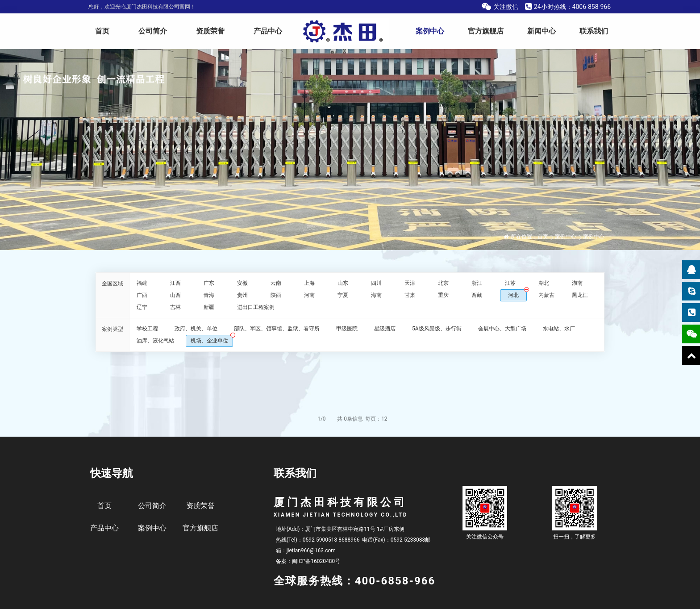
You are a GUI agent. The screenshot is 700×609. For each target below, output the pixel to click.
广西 (142, 295)
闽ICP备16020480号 (316, 561)
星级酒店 (385, 329)
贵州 (242, 295)
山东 (343, 283)
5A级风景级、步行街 (437, 329)
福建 (142, 283)
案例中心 (430, 31)
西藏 (477, 295)
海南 (376, 295)
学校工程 (147, 329)
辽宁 (142, 307)
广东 (209, 283)
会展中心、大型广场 (502, 329)
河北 (513, 295)
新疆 (209, 307)
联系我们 (594, 31)
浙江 (477, 283)
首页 (102, 31)
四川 (376, 283)
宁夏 (343, 295)
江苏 (510, 283)
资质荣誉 (210, 31)
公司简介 (153, 31)
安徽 (242, 283)
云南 (276, 283)
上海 (309, 283)
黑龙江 (580, 295)
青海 (209, 295)
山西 (175, 295)
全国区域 (112, 284)
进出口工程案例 (256, 307)
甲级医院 (347, 329)
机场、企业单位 (209, 341)
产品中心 (268, 31)
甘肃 (410, 295)
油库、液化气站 (155, 341)
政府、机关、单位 (196, 329)
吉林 (175, 307)
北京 (443, 283)
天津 (410, 283)
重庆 (443, 295)
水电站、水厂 (559, 329)
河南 (309, 295)
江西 (175, 283)
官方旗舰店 (486, 31)
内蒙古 (546, 295)
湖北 (544, 283)
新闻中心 (542, 31)
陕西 (276, 295)
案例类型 (112, 329)
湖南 (577, 283)
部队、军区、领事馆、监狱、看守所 (277, 329)
